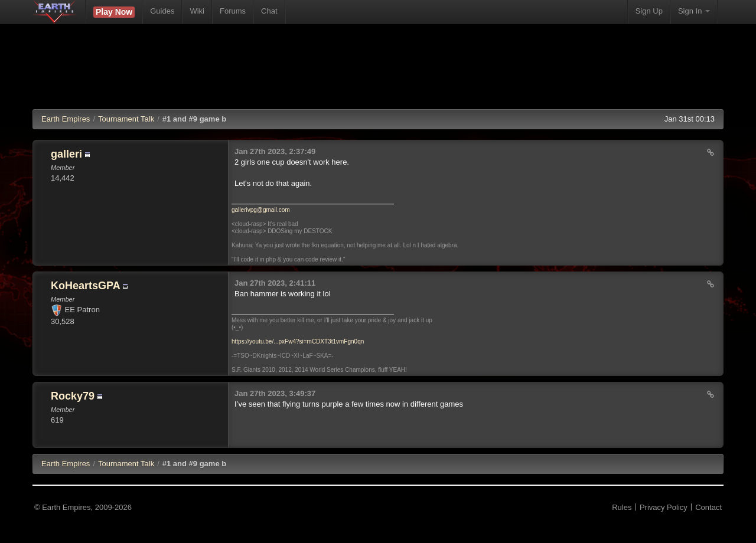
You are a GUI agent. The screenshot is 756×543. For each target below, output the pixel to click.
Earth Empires (66, 119)
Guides (162, 11)
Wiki (197, 11)
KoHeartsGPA (85, 286)
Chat (269, 11)
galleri (66, 154)
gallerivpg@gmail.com (261, 210)
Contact (708, 507)
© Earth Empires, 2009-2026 (83, 507)
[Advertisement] (378, 74)
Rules (622, 507)
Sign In (694, 11)
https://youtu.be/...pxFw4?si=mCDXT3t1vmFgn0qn (298, 341)
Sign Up (649, 11)
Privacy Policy (664, 507)
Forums (233, 11)
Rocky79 (73, 396)
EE (66, 464)
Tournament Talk (126, 119)
